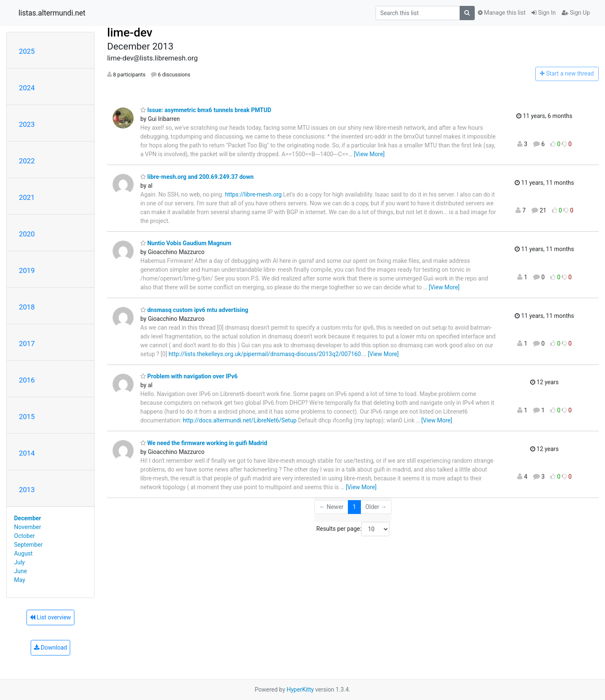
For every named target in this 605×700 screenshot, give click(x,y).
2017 (27, 343)
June (21, 571)
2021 (27, 197)
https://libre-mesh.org (254, 194)
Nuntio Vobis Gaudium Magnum (186, 243)
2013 (27, 490)
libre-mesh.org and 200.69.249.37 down (197, 177)
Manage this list (502, 13)
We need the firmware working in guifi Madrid (204, 443)
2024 (27, 88)
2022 (27, 161)
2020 (27, 234)
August (24, 553)
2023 (27, 124)
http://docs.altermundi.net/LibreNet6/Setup (240, 420)
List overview (50, 617)
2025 (27, 51)
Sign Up (576, 13)
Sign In (544, 13)
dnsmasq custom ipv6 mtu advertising (194, 310)
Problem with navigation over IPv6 (189, 376)
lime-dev (130, 33)
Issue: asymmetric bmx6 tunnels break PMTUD (206, 110)
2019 (27, 270)
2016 (27, 380)
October (25, 536)
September (29, 545)
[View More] (369, 154)
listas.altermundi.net (52, 13)
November (28, 527)
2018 (27, 307)
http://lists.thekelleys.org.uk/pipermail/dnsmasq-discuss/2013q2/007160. (266, 354)
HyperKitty (300, 690)
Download (51, 648)
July (20, 562)
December (28, 518)
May (20, 580)
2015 (27, 417)
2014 (27, 453)
